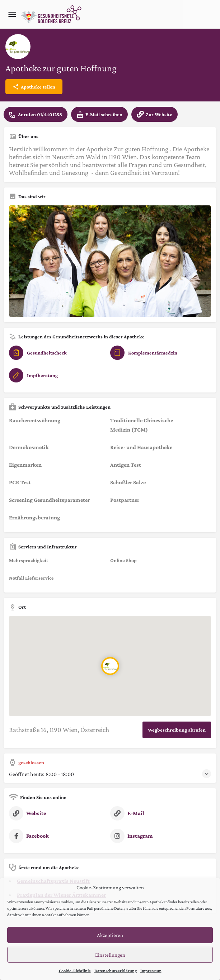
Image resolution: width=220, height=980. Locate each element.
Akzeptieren (110, 935)
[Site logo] (52, 14)
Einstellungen (110, 955)
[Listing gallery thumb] (110, 261)
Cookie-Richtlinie (75, 971)
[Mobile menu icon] (12, 14)
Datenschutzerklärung (116, 971)
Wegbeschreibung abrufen (177, 730)
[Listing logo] (18, 47)
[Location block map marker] (110, 666)
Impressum (151, 971)
